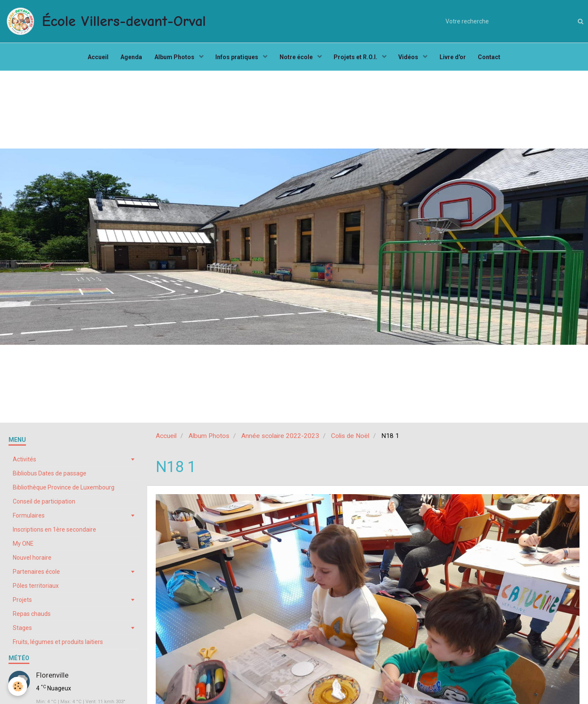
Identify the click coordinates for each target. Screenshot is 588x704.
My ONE (23, 546)
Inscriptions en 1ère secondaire (54, 532)
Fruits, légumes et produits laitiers (58, 644)
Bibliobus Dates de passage (50, 475)
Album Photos (174, 58)
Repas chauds (32, 616)
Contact (492, 58)
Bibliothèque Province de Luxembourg (64, 489)
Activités (24, 461)
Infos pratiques (237, 58)
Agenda (130, 58)
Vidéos (411, 58)
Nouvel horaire (32, 560)
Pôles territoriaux (36, 588)
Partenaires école (36, 574)
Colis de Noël (350, 438)
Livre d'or (455, 58)
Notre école (297, 58)
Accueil (96, 58)
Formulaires (29, 518)
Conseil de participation (44, 504)
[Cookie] (18, 686)
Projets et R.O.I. (357, 58)
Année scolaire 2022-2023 (280, 438)
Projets (22, 602)
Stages (22, 630)
